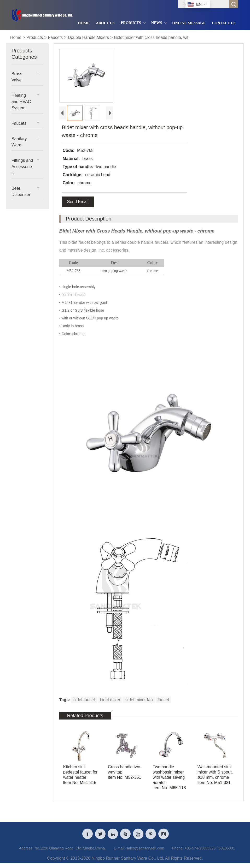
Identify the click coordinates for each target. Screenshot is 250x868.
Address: (26, 853)
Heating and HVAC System (21, 102)
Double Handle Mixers (88, 37)
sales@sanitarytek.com (145, 853)
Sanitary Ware (19, 142)
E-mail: (120, 853)
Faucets (55, 37)
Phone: (178, 853)
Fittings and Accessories (22, 167)
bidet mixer (110, 700)
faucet (164, 700)
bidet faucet (84, 700)
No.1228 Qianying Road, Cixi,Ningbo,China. (70, 853)
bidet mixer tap (139, 700)
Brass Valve (17, 77)
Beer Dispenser (21, 191)
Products (35, 37)
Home (16, 37)
